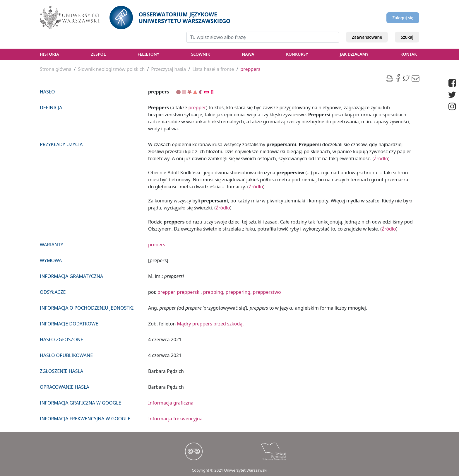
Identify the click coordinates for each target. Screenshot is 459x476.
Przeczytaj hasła (168, 69)
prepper (197, 108)
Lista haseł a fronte (213, 69)
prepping (213, 292)
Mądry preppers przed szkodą (210, 324)
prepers (157, 245)
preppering (238, 292)
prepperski (189, 292)
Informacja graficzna (171, 403)
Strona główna (56, 69)
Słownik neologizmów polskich (111, 69)
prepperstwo (267, 292)
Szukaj (407, 37)
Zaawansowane (367, 37)
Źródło (381, 158)
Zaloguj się (403, 18)
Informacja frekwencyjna (175, 419)
